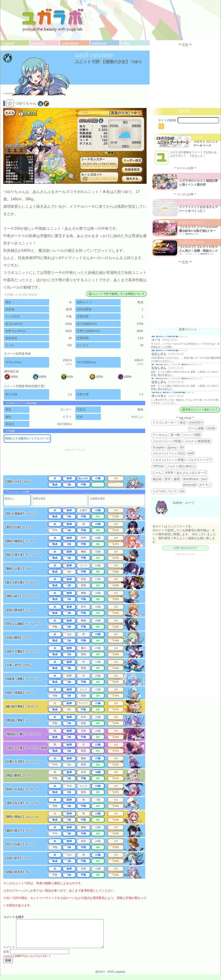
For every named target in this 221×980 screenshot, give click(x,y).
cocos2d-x (196, 422)
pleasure (38, 43)
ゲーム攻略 (196, 428)
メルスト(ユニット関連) (169, 460)
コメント (9, 953)
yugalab (8, 43)
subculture (70, 43)
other (126, 43)
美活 (183, 423)
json (204, 479)
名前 (6, 957)
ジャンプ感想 (192, 435)
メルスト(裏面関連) (198, 441)
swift (191, 453)
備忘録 (157, 479)
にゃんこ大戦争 (163, 473)
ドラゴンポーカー (164, 423)
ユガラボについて (164, 491)
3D (182, 447)
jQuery (172, 447)
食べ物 (175, 435)
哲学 (168, 479)
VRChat (158, 466)
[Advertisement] (78, 463)
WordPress (191, 479)
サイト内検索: (167, 120)
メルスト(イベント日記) (169, 453)
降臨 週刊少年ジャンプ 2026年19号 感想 (165, 336)
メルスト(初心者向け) (181, 466)
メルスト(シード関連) (167, 441)
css (182, 491)
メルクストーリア (200, 460)
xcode (211, 428)
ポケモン (205, 485)
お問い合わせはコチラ (185, 548)
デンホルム (160, 435)
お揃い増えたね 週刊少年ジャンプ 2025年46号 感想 (169, 392)
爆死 (177, 479)
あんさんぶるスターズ (192, 473)
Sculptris (158, 447)
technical (99, 43)
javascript (190, 485)
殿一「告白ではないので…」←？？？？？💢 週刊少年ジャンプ (172, 364)
